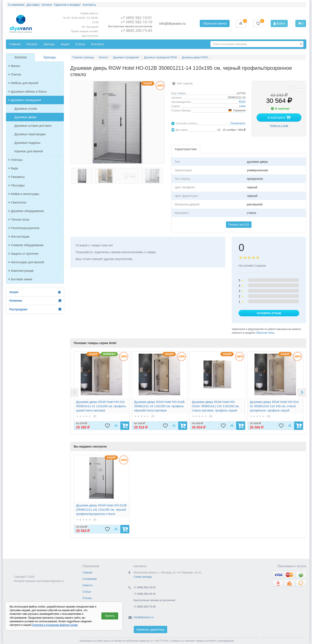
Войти (279, 23)
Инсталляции (19, 237)
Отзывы (87, 598)
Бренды (49, 44)
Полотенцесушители (24, 228)
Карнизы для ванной (29, 151)
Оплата (47, 5)
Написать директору (151, 629)
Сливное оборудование (26, 245)
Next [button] (302, 393)
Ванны (14, 66)
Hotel (242, 106)
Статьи (80, 44)
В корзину (279, 117)
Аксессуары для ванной (26, 262)
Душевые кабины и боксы (28, 92)
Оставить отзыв (269, 313)
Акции (65, 44)
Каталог (32, 44)
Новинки (35, 301)
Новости (88, 585)
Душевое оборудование (26, 211)
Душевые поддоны (27, 143)
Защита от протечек (24, 254)
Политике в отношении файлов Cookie (55, 625)
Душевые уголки (26, 109)
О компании (16, 5)
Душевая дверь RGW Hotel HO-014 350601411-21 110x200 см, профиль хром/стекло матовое (101, 406)
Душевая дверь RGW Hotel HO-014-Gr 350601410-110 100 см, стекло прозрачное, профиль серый (275, 406)
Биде (13, 168)
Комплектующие (21, 271)
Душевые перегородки (30, 134)
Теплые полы (19, 220)
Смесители (18, 202)
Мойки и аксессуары (24, 194)
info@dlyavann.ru (173, 24)
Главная (15, 44)
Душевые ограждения (25, 100)
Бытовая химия (21, 279)
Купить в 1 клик (279, 126)
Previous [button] (74, 393)
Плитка (15, 74)
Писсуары (17, 185)
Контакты (89, 5)
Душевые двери (26, 117)
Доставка (33, 5)
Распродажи (35, 309)
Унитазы (16, 160)
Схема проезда (143, 577)
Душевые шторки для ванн (33, 126)
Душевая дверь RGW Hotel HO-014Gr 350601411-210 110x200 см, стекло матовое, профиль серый (216, 406)
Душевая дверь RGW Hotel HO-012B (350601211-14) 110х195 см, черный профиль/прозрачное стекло (101, 510)
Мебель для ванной (24, 83)
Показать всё (239, 225)
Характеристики (186, 149)
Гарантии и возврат (67, 5)
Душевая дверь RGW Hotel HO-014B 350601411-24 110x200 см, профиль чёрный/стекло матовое (159, 406)
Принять (110, 616)
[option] (102, 391)
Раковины (17, 177)
